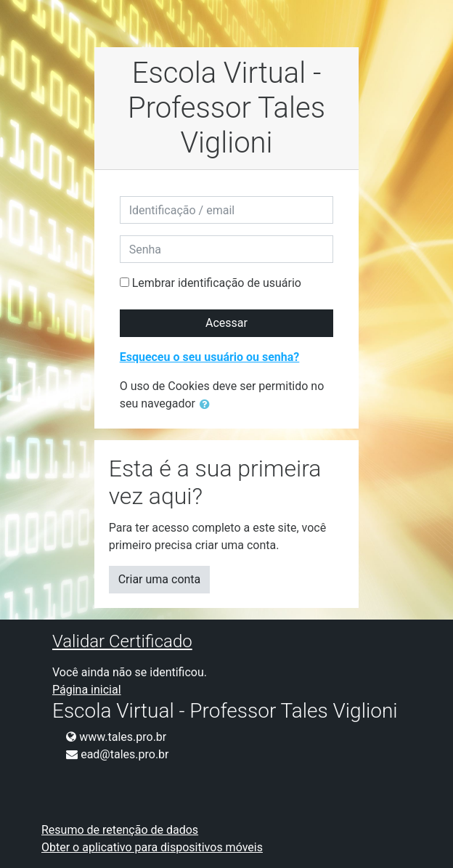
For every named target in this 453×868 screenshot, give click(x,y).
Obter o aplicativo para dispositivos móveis (152, 847)
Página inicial (87, 690)
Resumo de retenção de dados (120, 830)
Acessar (226, 323)
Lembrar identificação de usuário (217, 283)
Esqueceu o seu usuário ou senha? (210, 357)
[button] (208, 405)
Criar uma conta (160, 579)
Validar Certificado (122, 641)
